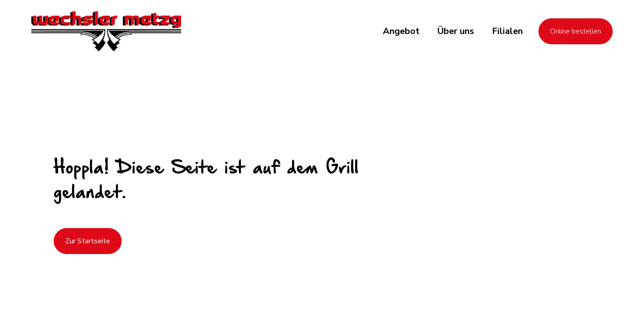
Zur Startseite (88, 241)
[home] (106, 31)
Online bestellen (576, 31)
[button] (401, 31)
